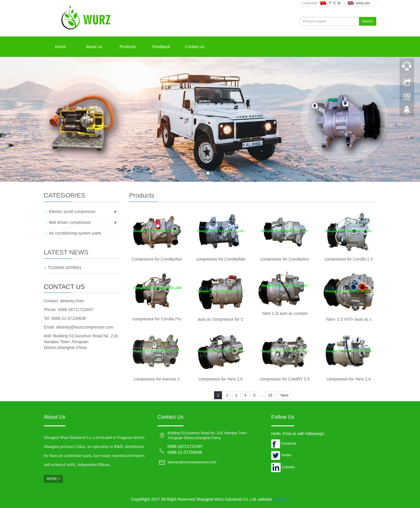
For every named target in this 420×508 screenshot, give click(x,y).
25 (270, 395)
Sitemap (280, 499)
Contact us (195, 47)
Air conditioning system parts (75, 233)
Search (367, 21)
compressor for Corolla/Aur (285, 259)
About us (94, 47)
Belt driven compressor (70, 222)
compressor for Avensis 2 (157, 379)
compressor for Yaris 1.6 (221, 379)
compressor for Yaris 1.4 (349, 379)
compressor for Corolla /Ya (156, 319)
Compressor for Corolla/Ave (157, 259)
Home (61, 47)
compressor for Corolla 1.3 (349, 259)
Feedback (161, 47)
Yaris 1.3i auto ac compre (285, 313)
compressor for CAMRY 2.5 (285, 379)
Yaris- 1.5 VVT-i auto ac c (349, 319)
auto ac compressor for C (221, 319)
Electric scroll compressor (72, 212)
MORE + (53, 479)
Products (128, 47)
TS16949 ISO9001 (64, 268)
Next (285, 395)
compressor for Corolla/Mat (221, 259)
